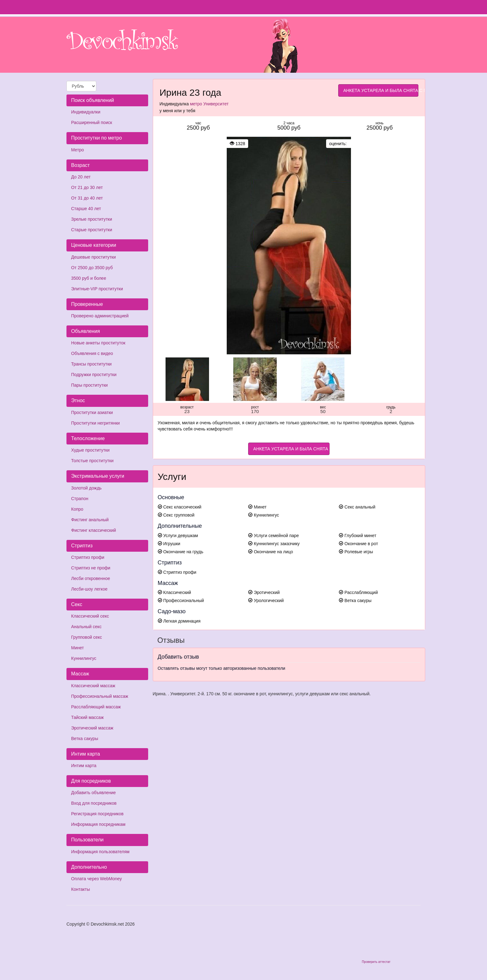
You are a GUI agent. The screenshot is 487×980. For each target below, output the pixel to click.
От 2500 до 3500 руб (92, 268)
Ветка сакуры (85, 738)
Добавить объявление (93, 793)
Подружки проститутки (94, 375)
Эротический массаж (92, 728)
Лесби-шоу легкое (89, 589)
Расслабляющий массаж (96, 707)
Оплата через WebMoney (96, 879)
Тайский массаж (87, 717)
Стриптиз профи (88, 557)
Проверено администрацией (100, 316)
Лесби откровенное (91, 578)
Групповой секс (86, 637)
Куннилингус (84, 658)
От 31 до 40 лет (87, 198)
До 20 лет (81, 177)
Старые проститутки (92, 230)
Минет (77, 648)
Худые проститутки (90, 450)
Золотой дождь (86, 488)
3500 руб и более (89, 278)
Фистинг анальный (90, 520)
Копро (77, 509)
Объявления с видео (92, 353)
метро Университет (209, 104)
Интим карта (84, 766)
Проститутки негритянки (96, 423)
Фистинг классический (93, 530)
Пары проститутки (89, 385)
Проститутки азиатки (92, 412)
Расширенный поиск (92, 122)
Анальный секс (86, 627)
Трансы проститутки (91, 364)
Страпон (80, 499)
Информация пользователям (100, 852)
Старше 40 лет (86, 209)
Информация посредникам (98, 824)
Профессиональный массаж (100, 696)
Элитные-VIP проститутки (97, 289)
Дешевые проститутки (93, 257)
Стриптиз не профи (91, 568)
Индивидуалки (86, 112)
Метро (77, 150)
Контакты (80, 889)
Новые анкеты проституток (98, 343)
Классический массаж (93, 686)
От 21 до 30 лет (87, 187)
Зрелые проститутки (92, 219)
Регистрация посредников (97, 814)
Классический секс (90, 616)
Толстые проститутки (92, 461)
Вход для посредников (94, 803)
